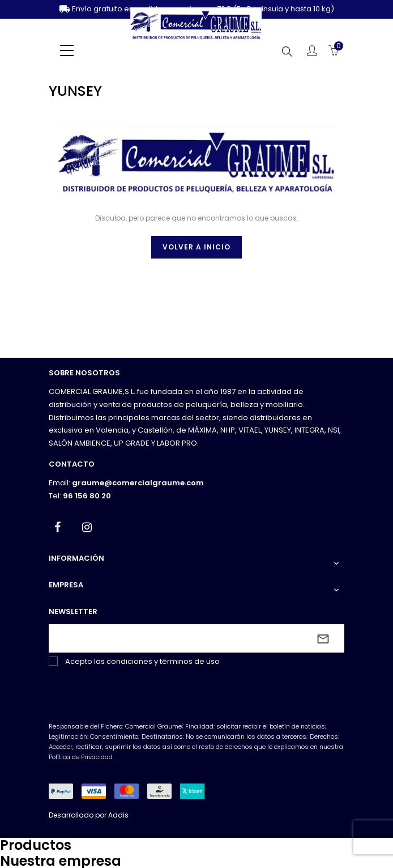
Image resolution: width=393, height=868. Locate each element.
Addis (118, 815)
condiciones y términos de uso (163, 661)
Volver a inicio (197, 247)
